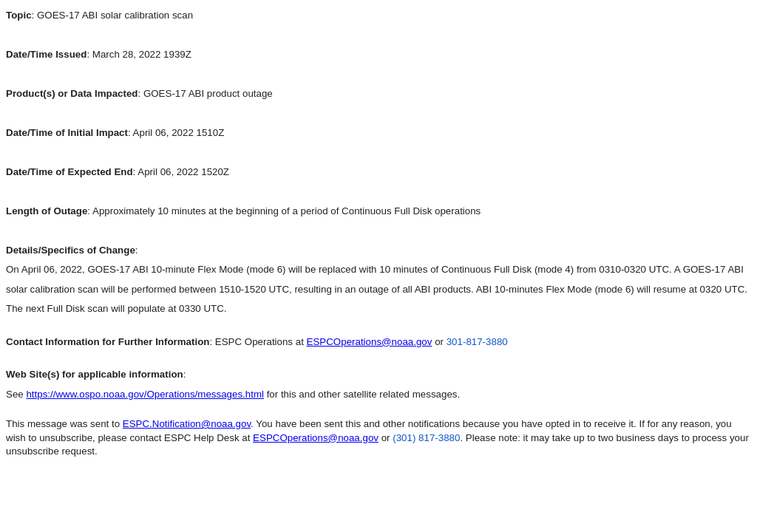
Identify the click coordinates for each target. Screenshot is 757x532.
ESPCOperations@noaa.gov (370, 342)
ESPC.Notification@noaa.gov (187, 424)
